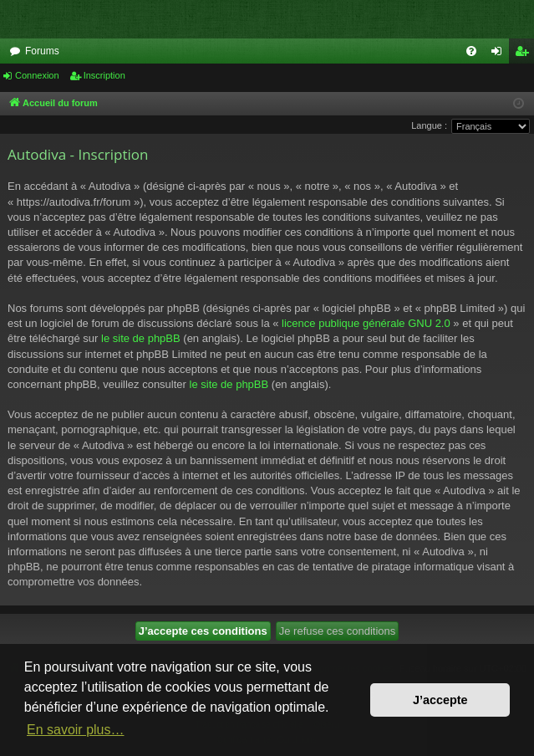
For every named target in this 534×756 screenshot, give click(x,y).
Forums (42, 51)
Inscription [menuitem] (525, 54)
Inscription (104, 75)
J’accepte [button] (440, 700)
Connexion (37, 75)
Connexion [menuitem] (500, 54)
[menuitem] (471, 51)
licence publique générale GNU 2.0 (366, 323)
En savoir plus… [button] (76, 730)
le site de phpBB (141, 338)
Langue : (429, 125)
